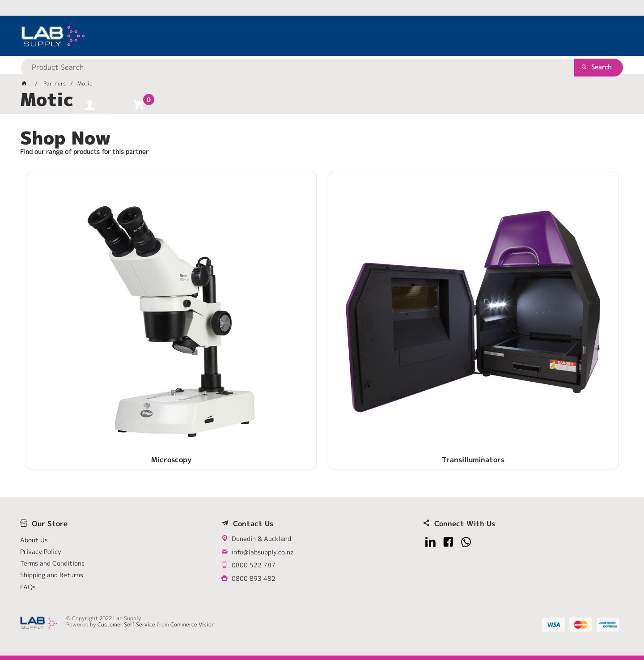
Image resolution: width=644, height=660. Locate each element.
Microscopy (96, 303)
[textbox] (306, 36)
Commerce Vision (193, 624)
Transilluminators (246, 303)
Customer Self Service (126, 624)
